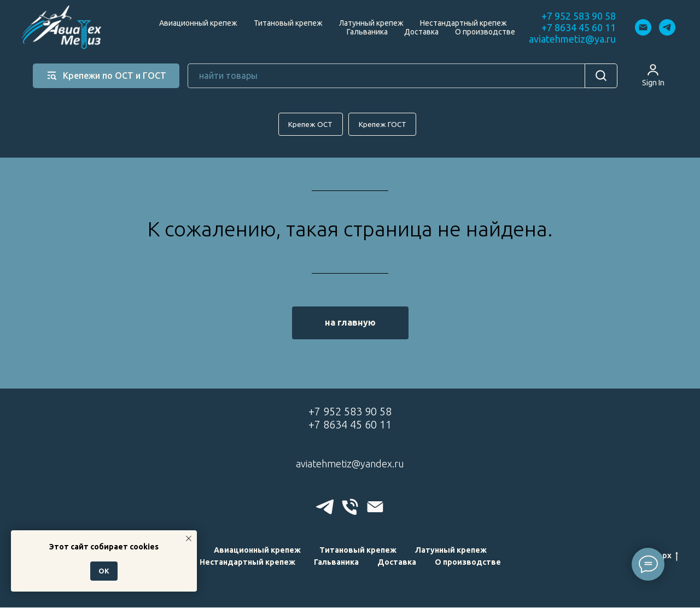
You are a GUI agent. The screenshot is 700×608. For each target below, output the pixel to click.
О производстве (485, 32)
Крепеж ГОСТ (383, 124)
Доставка (421, 32)
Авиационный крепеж (198, 23)
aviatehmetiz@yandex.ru (350, 464)
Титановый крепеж (288, 23)
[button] (653, 75)
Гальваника (367, 32)
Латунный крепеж (371, 23)
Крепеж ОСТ (310, 124)
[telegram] (667, 27)
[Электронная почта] (643, 27)
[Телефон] (350, 507)
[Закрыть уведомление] (189, 538)
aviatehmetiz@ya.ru (572, 39)
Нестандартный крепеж (463, 23)
